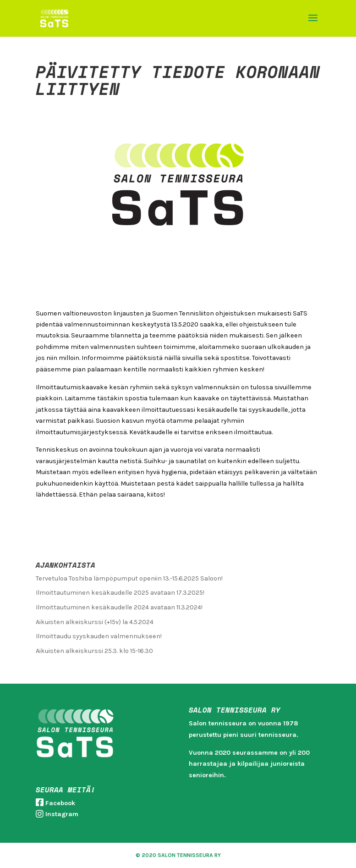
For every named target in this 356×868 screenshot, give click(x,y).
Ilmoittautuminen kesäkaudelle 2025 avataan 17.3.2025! (120, 593)
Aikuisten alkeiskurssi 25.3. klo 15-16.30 (94, 651)
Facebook (60, 803)
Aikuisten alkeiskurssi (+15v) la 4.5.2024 (95, 622)
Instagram (62, 814)
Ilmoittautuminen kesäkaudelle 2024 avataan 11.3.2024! (119, 607)
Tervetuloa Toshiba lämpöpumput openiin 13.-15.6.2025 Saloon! (129, 578)
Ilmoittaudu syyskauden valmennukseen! (99, 636)
